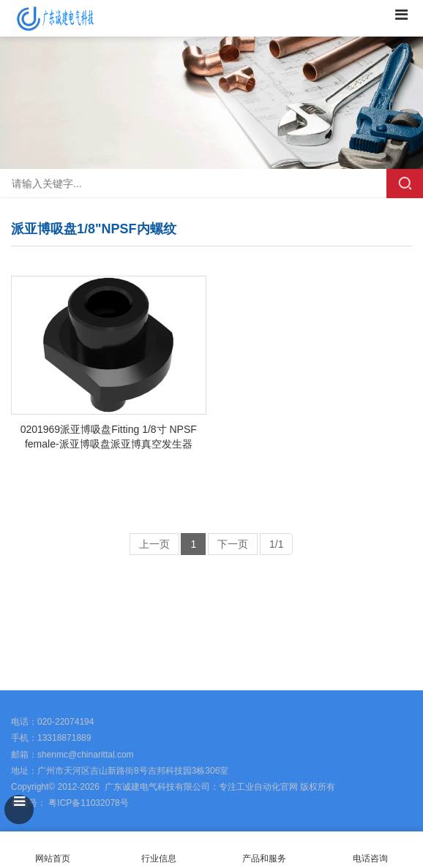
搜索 (405, 184)
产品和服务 (264, 858)
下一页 (233, 544)
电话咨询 (371, 850)
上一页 (154, 544)
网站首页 (53, 850)
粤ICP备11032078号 (87, 803)
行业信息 (159, 858)
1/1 (276, 544)
